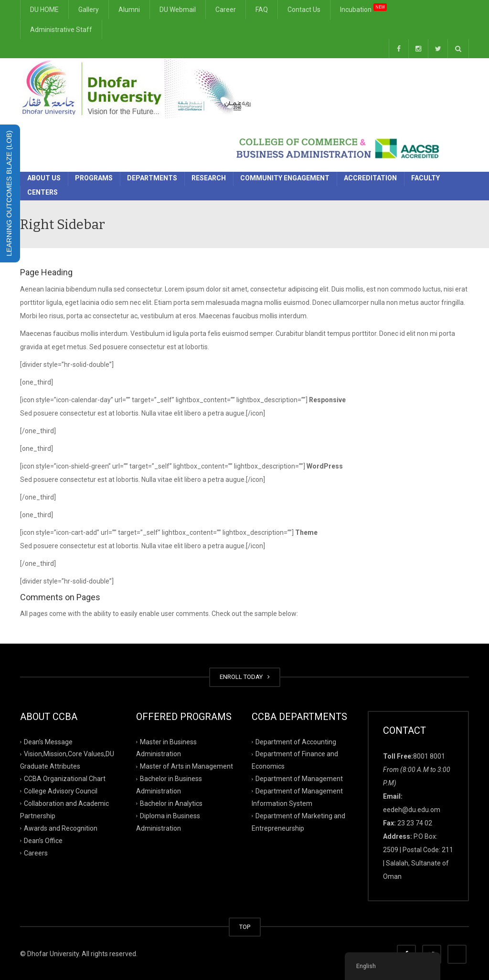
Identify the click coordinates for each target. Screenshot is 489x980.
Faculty (425, 178)
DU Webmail (178, 10)
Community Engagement (285, 178)
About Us (44, 178)
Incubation (363, 8)
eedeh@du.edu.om (412, 810)
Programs (94, 178)
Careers (36, 853)
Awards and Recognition (61, 828)
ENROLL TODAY (245, 677)
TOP (245, 927)
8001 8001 (429, 756)
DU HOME (44, 10)
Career (226, 10)
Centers (43, 192)
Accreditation (370, 178)
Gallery (89, 10)
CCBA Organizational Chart (65, 779)
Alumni (129, 10)
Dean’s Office (43, 840)
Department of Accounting (296, 741)
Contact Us (304, 10)
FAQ (262, 10)
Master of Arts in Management (186, 766)
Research (209, 178)
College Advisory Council (61, 791)
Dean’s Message (48, 741)
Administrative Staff (61, 30)
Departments (152, 178)
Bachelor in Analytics (171, 803)
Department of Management (299, 779)
